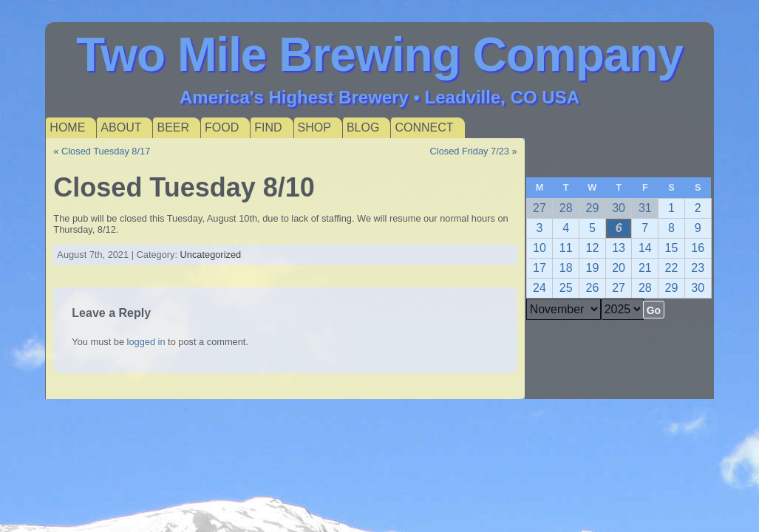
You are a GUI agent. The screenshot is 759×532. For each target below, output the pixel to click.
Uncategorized (211, 255)
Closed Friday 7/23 (470, 151)
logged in (146, 342)
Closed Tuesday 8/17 (106, 151)
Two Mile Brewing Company (379, 55)
